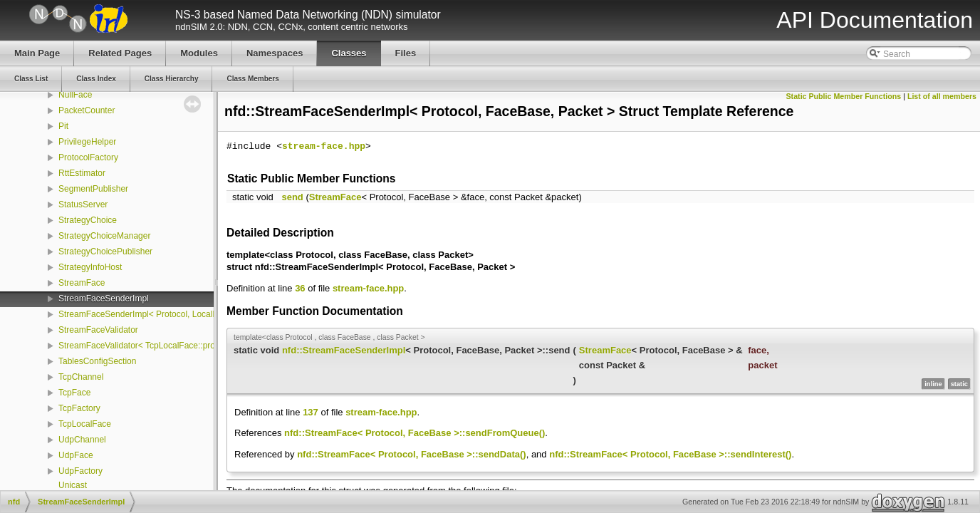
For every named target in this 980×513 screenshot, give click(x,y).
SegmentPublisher (93, 189)
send (292, 197)
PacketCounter (87, 110)
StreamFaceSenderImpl (104, 299)
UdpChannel (82, 440)
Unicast (73, 485)
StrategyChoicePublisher (105, 252)
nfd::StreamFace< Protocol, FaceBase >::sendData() (411, 454)
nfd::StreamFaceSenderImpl (344, 350)
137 (311, 412)
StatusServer (83, 204)
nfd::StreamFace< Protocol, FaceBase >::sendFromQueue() (415, 433)
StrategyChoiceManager (104, 236)
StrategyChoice (88, 220)
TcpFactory (79, 408)
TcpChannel (81, 377)
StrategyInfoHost (90, 267)
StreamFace (82, 283)
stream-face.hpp (324, 147)
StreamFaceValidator (98, 330)
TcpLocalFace (85, 424)
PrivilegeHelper (87, 142)
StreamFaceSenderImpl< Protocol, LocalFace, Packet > (164, 314)
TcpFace (74, 393)
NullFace (75, 95)
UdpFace (76, 455)
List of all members (942, 96)
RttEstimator (82, 173)
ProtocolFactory (88, 157)
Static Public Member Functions (844, 96)
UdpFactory (80, 471)
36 (300, 288)
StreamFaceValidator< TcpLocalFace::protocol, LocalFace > (172, 346)
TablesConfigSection (97, 361)
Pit (63, 126)
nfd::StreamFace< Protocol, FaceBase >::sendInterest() (670, 454)
